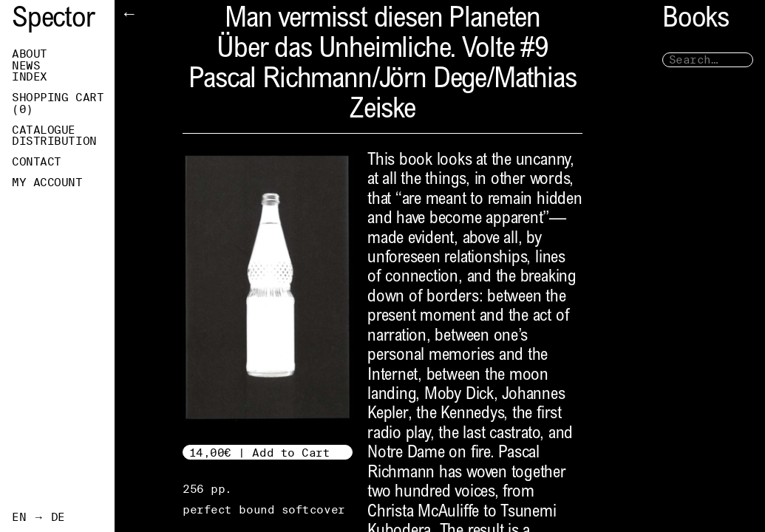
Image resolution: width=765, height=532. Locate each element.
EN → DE (38, 517)
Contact (37, 162)
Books (696, 20)
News (26, 66)
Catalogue (44, 130)
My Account (47, 183)
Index (30, 77)
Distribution (54, 141)
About (30, 54)
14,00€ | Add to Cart (260, 453)
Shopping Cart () (58, 103)
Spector (53, 20)
